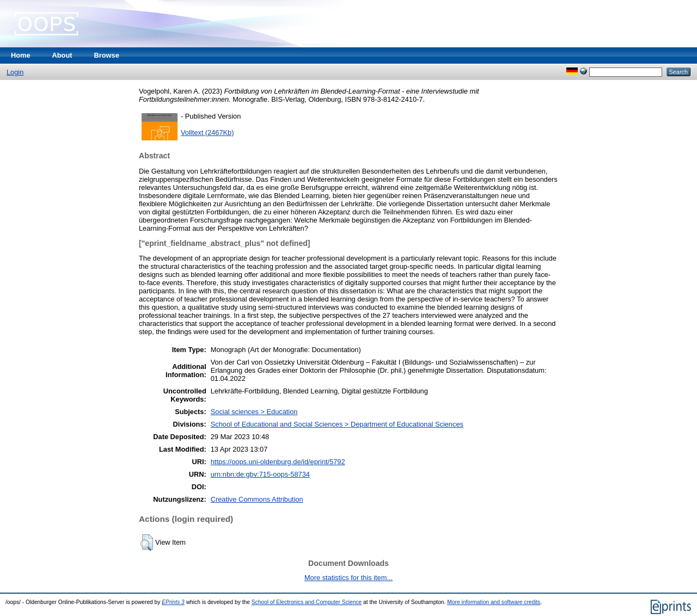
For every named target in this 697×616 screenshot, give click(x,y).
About (62, 55)
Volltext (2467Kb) (207, 133)
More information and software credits (494, 602)
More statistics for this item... (348, 578)
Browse (107, 55)
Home (21, 55)
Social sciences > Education (254, 412)
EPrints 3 (173, 602)
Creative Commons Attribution (257, 499)
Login (15, 72)
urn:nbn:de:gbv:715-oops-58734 (260, 474)
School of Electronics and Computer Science (307, 602)
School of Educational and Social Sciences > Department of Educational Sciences (337, 424)
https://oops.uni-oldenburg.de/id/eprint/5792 (278, 462)
